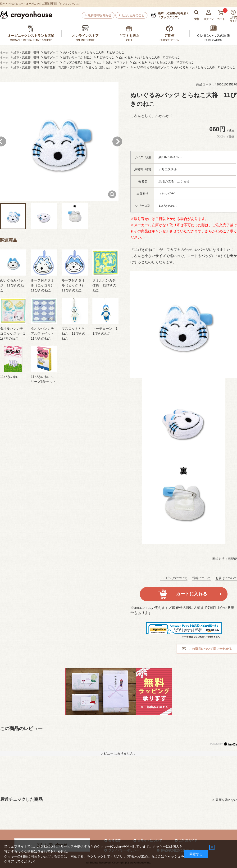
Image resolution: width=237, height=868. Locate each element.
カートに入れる (192, 594)
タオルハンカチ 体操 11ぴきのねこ (104, 285)
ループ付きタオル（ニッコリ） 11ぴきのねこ (44, 285)
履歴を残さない (226, 800)
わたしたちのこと (133, 15)
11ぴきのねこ (10, 377)
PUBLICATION (213, 40)
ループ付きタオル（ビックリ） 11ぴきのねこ (75, 285)
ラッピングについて (174, 578)
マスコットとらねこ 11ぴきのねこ (73, 333)
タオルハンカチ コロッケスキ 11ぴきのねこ (13, 333)
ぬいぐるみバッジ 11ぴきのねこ (12, 285)
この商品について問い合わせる (210, 649)
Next (117, 141)
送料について (201, 578)
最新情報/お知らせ (99, 15)
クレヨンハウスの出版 (213, 36)
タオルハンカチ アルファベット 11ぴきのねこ (44, 333)
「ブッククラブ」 (173, 15)
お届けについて (226, 578)
